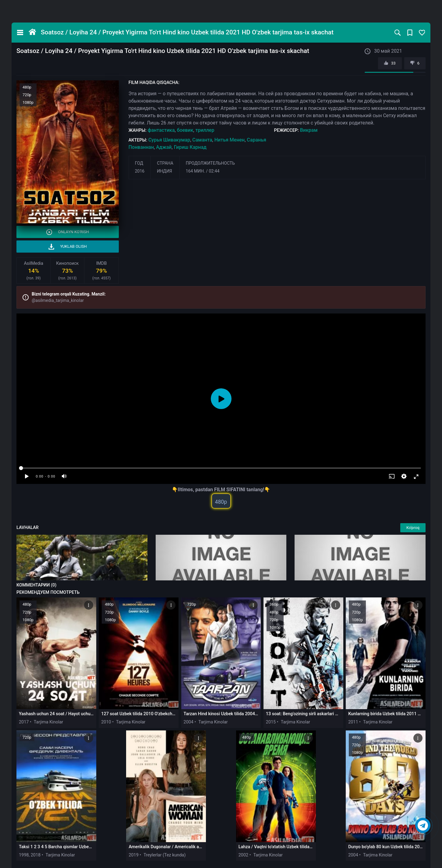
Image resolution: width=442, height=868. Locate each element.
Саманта (202, 140)
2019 (133, 855)
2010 (106, 722)
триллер (205, 130)
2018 (36, 855)
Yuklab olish (68, 247)
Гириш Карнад (190, 147)
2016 (140, 171)
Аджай (164, 147)
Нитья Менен (230, 140)
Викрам (309, 130)
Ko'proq (413, 528)
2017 (24, 722)
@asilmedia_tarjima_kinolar (58, 300)
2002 (243, 855)
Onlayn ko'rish (68, 232)
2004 (189, 722)
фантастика (161, 130)
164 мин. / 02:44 (203, 171)
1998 (24, 855)
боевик (185, 130)
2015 (271, 722)
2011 (353, 722)
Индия (164, 171)
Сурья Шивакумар (169, 140)
